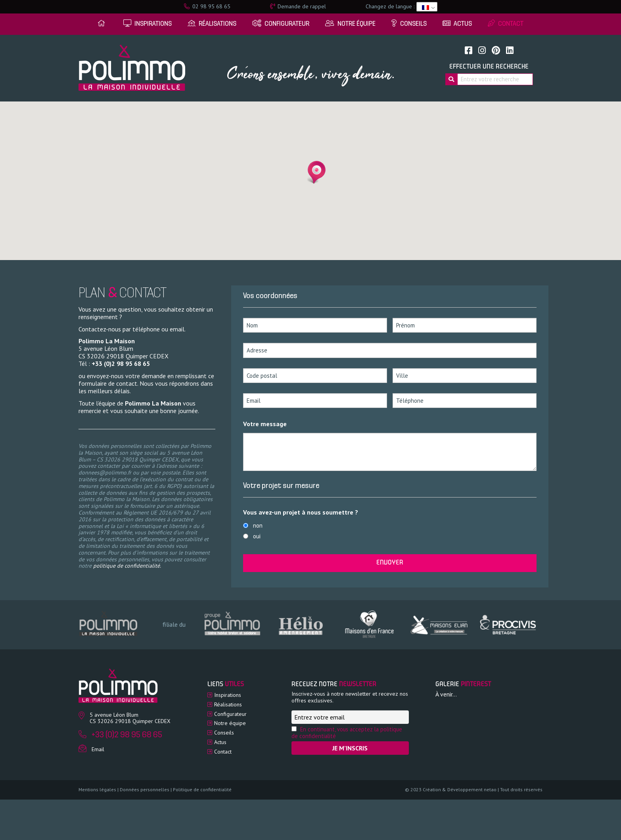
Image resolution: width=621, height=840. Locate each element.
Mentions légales (97, 789)
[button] (314, 173)
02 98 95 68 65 (207, 6)
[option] (232, 624)
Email (98, 749)
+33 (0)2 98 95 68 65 (121, 364)
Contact (223, 752)
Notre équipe (230, 723)
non (258, 525)
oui (257, 536)
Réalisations (228, 704)
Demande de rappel (298, 6)
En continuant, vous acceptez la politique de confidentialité (347, 733)
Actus (220, 742)
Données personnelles (145, 789)
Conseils (224, 733)
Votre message (265, 424)
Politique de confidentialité (202, 789)
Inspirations (228, 695)
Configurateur (230, 714)
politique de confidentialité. (127, 566)
